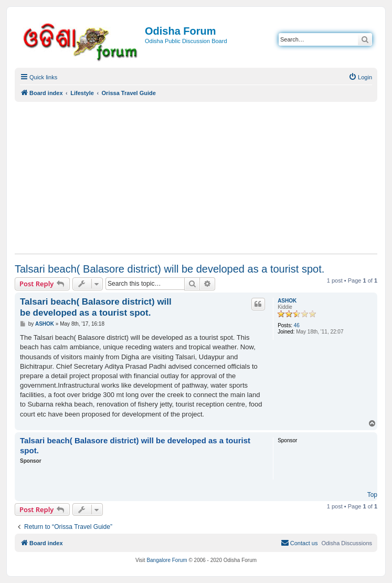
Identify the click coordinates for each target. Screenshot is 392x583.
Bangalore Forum (167, 560)
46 (297, 325)
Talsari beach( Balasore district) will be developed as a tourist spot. (169, 269)
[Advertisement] (196, 178)
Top (372, 495)
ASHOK (287, 301)
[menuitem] (360, 77)
